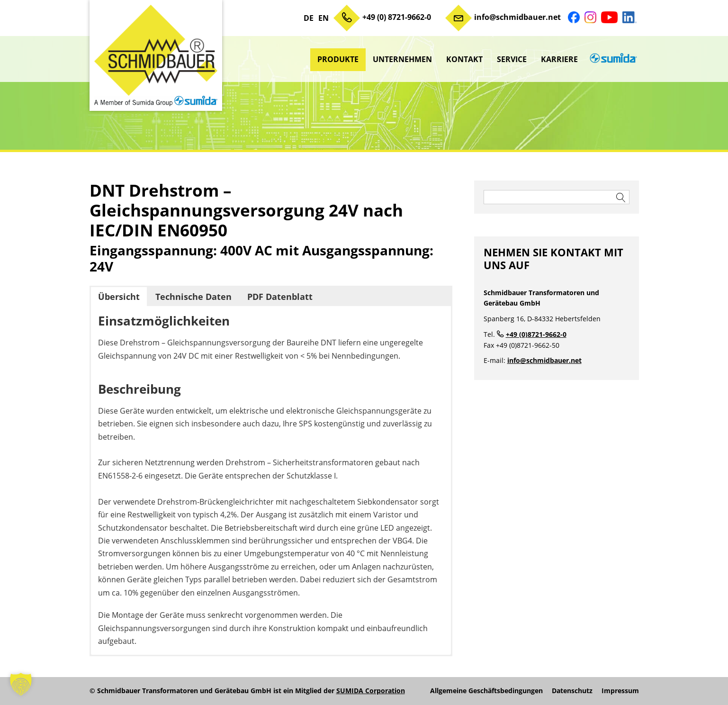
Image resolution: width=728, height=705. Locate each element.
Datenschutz (572, 691)
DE (309, 18)
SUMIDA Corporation (371, 691)
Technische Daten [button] (193, 297)
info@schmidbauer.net (517, 17)
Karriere (559, 59)
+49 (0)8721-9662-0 (536, 334)
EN (324, 18)
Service (512, 59)
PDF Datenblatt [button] (280, 297)
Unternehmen (402, 59)
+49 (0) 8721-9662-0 (397, 17)
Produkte (338, 59)
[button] (21, 684)
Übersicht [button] (119, 297)
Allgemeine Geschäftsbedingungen (486, 691)
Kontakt (464, 59)
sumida (612, 59)
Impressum (620, 691)
